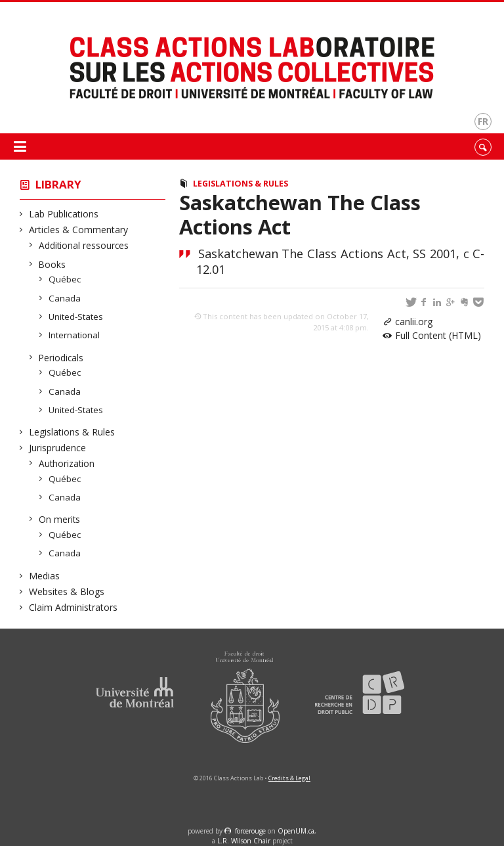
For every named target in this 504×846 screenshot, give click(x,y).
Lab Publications (64, 214)
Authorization (67, 463)
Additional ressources (84, 245)
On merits (60, 519)
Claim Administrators (73, 607)
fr (483, 121)
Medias (45, 576)
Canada (65, 298)
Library (58, 184)
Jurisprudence (58, 448)
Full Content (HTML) (438, 335)
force (250, 831)
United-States (76, 317)
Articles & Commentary (79, 230)
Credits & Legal (289, 778)
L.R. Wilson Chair (244, 841)
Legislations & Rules (72, 432)
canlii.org (414, 322)
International (74, 335)
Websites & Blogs (67, 591)
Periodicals (61, 358)
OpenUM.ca (296, 831)
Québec (65, 279)
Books (52, 264)
